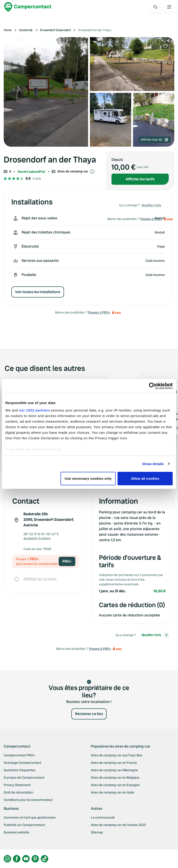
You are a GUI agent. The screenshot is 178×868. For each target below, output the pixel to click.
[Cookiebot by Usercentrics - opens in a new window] (152, 386)
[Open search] (155, 7)
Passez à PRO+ (99, 312)
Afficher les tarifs (140, 179)
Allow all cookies (145, 478)
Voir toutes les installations (38, 292)
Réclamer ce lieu (89, 714)
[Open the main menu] (169, 7)
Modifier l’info (151, 205)
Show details (153, 464)
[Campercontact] (28, 7)
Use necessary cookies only (88, 478)
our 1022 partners (35, 410)
